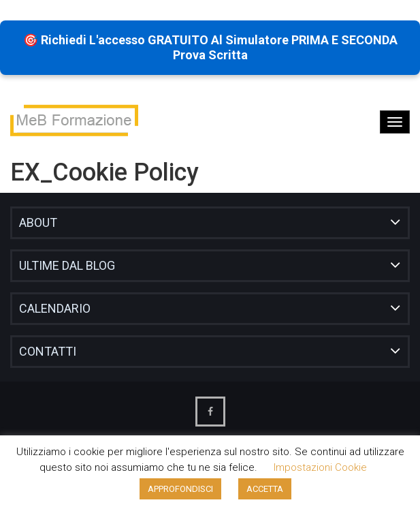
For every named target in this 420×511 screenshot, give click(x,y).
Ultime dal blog (67, 265)
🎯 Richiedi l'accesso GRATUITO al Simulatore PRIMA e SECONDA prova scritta (210, 47)
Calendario (55, 308)
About (38, 222)
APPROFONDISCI (180, 489)
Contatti (48, 351)
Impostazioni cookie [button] (320, 467)
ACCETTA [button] (265, 489)
